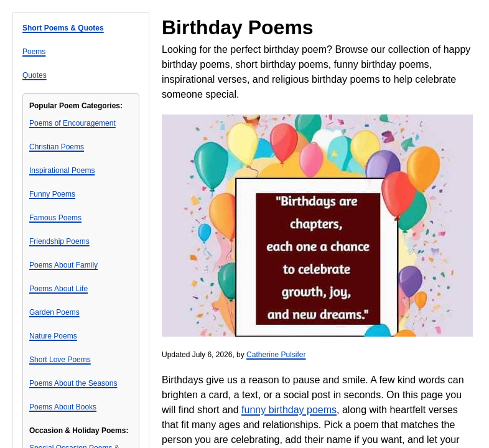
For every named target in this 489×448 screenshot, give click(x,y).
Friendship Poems (59, 241)
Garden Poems (54, 312)
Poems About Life (58, 289)
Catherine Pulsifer (276, 355)
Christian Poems (57, 147)
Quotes (35, 75)
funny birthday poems (289, 410)
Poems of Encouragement (72, 123)
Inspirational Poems (62, 170)
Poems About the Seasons (73, 383)
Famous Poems (55, 218)
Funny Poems (52, 194)
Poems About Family (63, 265)
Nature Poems (53, 336)
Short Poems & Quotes (63, 28)
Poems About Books (63, 407)
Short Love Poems (60, 360)
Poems (34, 52)
